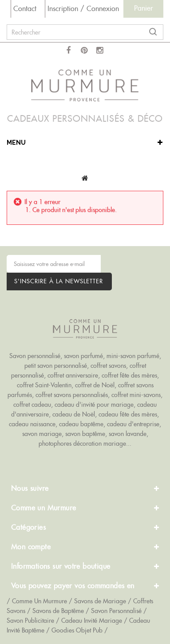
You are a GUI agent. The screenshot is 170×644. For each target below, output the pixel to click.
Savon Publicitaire (30, 621)
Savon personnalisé (35, 356)
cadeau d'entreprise (133, 424)
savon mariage (42, 434)
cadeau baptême (81, 424)
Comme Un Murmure (40, 601)
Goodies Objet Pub (77, 630)
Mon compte (31, 547)
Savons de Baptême (58, 611)
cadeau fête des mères (128, 414)
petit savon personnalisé (56, 366)
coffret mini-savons (136, 395)
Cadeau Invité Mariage (92, 621)
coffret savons (108, 366)
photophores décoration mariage (82, 443)
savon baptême (85, 434)
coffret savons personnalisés (72, 395)
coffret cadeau (32, 405)
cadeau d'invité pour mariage (94, 405)
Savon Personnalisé (116, 611)
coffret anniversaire (73, 375)
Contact (25, 9)
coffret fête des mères (129, 375)
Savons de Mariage (100, 601)
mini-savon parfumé (133, 356)
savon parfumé (83, 356)
